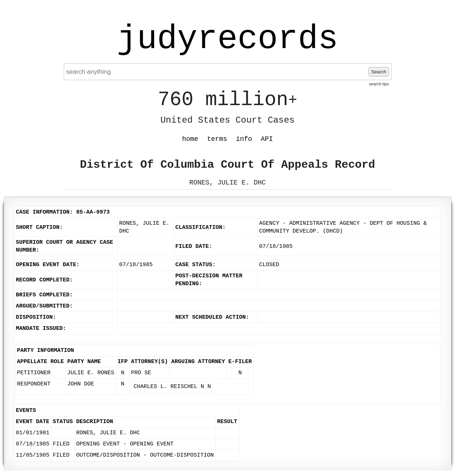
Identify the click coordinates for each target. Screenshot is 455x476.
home (190, 139)
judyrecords (227, 39)
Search (379, 72)
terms (217, 139)
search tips (379, 84)
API (267, 139)
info (244, 139)
